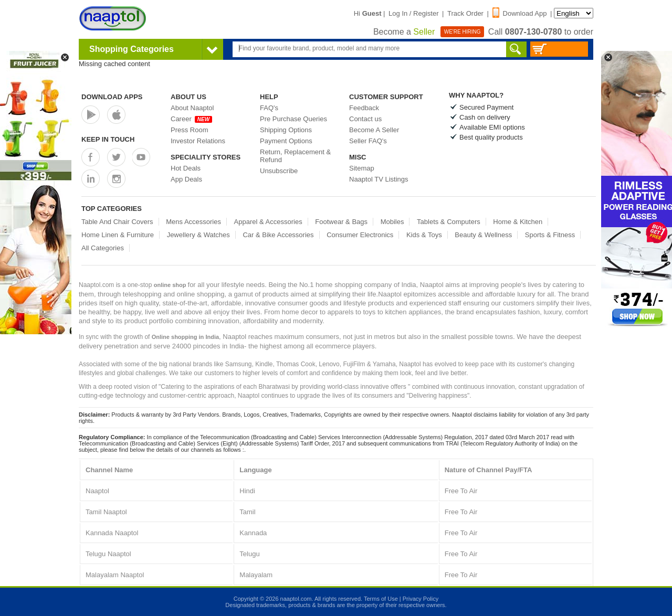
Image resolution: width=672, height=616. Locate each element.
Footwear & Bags (341, 222)
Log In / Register (413, 13)
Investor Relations (198, 141)
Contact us (365, 119)
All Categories (103, 248)
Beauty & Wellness (483, 235)
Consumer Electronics (360, 235)
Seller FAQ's (368, 141)
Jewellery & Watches (198, 235)
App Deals (186, 179)
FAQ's (269, 108)
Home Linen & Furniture (118, 235)
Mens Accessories (193, 222)
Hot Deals (186, 168)
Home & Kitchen (518, 222)
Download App (520, 13)
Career (191, 119)
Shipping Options (286, 130)
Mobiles (392, 222)
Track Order (465, 13)
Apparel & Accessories (268, 222)
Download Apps (112, 97)
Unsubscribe (279, 171)
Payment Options (286, 141)
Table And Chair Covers (117, 222)
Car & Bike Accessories (278, 235)
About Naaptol (192, 108)
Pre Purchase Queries (293, 119)
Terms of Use (381, 599)
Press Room (190, 130)
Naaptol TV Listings (379, 179)
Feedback (364, 108)
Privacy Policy (421, 599)
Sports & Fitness (550, 235)
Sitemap (362, 168)
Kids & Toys (424, 235)
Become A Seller (374, 130)
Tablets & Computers (449, 222)
